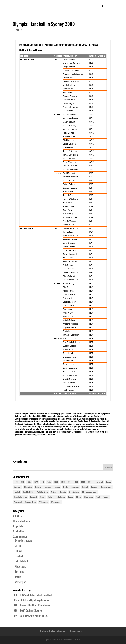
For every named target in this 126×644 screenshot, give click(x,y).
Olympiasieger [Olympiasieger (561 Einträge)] (74, 492)
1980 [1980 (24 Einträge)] (49, 482)
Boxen (18, 546)
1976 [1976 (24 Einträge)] (43, 482)
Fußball (19, 551)
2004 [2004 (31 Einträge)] (90, 482)
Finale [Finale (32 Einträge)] (65, 487)
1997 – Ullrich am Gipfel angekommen (31, 600)
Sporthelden (19, 531)
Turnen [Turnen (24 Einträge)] (106, 497)
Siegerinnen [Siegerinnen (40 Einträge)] (88, 497)
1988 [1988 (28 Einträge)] (63, 482)
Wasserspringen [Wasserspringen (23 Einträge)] (30, 502)
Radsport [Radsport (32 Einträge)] (33, 497)
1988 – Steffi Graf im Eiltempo (27, 611)
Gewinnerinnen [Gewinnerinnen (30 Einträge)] (106, 487)
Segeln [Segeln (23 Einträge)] (71, 497)
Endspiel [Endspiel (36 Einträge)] (38, 487)
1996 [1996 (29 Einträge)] (76, 482)
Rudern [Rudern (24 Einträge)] (51, 497)
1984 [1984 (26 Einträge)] (56, 482)
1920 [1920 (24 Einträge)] (22, 482)
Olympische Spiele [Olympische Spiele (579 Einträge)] (21, 497)
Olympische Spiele (21, 521)
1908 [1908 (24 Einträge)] (16, 482)
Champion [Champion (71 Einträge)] (18, 487)
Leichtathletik (22, 561)
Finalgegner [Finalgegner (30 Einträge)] (75, 487)
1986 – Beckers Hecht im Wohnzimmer (31, 605)
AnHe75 (19, 30)
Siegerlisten (18, 526)
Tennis (18, 577)
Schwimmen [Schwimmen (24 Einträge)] (61, 497)
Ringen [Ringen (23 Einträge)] (42, 497)
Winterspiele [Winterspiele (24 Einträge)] (56, 502)
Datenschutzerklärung (53, 631)
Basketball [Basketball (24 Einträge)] (99, 482)
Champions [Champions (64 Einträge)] (28, 487)
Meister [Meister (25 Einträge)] (54, 492)
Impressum (76, 631)
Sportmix (19, 572)
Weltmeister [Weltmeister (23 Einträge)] (44, 502)
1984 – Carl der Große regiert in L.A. (30, 616)
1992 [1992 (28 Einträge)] (69, 482)
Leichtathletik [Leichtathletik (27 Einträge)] (28, 492)
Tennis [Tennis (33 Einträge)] (98, 497)
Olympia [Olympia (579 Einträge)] (63, 492)
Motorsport (20, 566)
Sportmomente (20, 537)
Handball (19, 556)
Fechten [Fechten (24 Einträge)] (57, 487)
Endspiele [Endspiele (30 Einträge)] (48, 487)
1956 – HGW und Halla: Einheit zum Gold (32, 595)
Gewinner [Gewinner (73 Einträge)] (94, 487)
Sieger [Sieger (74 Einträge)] (79, 497)
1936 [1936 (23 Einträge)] (29, 482)
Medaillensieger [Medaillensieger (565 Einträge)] (42, 492)
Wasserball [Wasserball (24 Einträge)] (18, 502)
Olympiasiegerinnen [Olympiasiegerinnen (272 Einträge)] (89, 492)
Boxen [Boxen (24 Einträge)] (108, 482)
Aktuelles (17, 516)
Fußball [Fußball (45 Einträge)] (85, 487)
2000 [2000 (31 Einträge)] (83, 482)
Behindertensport (23, 540)
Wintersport (21, 582)
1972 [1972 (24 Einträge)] (36, 482)
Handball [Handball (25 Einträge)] (17, 492)
